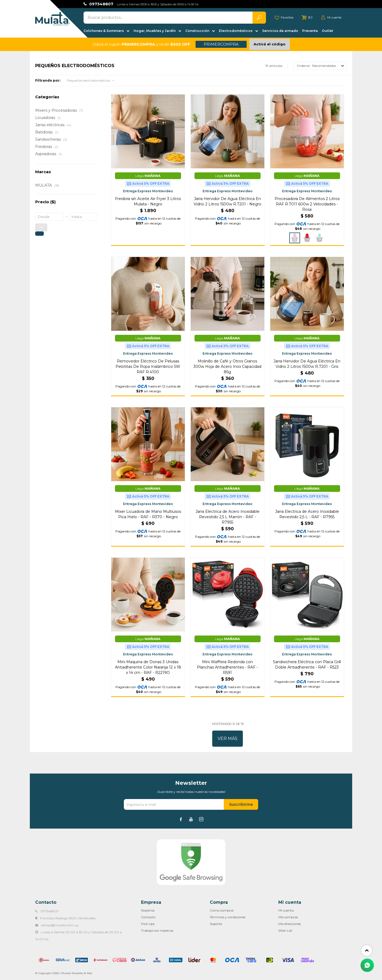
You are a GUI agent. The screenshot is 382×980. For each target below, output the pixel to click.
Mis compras (288, 917)
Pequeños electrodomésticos (89, 80)
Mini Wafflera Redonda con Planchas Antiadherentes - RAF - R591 (227, 667)
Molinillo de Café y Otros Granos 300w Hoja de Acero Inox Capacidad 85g (227, 366)
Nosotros (148, 910)
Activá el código (270, 44)
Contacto (148, 917)
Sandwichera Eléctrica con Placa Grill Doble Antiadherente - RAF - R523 (307, 665)
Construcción (197, 31)
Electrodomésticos (236, 31)
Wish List (285, 930)
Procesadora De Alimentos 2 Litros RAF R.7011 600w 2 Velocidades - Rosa (307, 204)
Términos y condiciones (228, 917)
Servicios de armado (280, 31)
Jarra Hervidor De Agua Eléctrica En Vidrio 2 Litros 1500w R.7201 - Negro (228, 201)
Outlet (327, 31)
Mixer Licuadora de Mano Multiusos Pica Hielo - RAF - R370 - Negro (148, 514)
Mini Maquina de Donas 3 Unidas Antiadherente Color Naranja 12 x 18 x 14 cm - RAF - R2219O (148, 667)
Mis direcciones (290, 924)
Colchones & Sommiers (104, 31)
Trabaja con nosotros (157, 930)
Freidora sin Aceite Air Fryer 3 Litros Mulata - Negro (148, 201)
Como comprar (222, 910)
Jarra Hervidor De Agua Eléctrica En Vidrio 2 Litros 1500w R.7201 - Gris (307, 364)
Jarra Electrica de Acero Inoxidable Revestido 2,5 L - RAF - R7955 (307, 514)
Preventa (310, 31)
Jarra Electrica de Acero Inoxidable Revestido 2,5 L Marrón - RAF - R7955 (228, 517)
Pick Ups (148, 924)
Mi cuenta (286, 910)
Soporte (216, 924)
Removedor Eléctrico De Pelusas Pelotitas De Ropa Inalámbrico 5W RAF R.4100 (148, 366)
